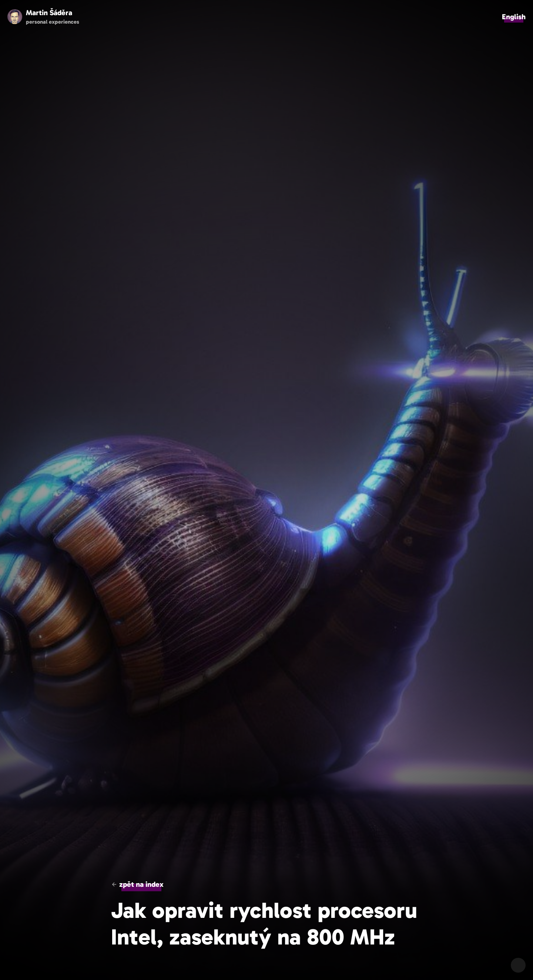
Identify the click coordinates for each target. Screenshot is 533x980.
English (514, 17)
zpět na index (141, 884)
